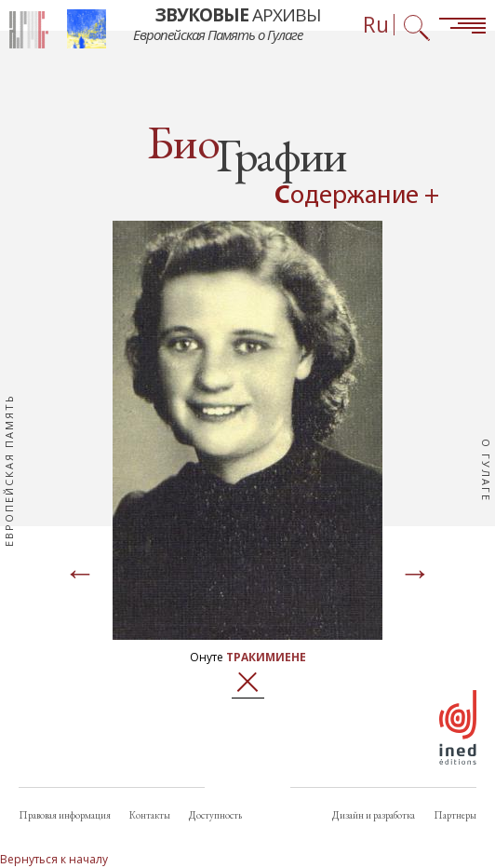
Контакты (150, 815)
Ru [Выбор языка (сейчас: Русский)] (376, 25)
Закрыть (248, 682)
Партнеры (455, 815)
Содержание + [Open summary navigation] (357, 197)
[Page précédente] (80, 575)
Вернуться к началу (54, 859)
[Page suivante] (415, 575)
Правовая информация (65, 815)
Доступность (215, 815)
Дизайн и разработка (374, 815)
